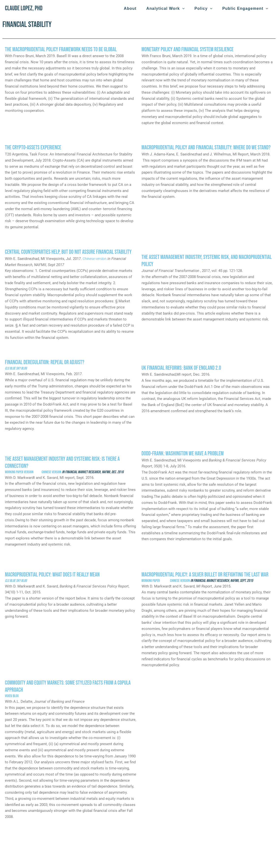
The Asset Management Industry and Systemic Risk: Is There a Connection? (65, 462)
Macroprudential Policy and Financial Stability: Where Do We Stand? (201, 151)
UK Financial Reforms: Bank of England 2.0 (183, 368)
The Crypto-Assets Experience (34, 147)
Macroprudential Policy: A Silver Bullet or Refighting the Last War (203, 578)
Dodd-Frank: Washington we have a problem (184, 453)
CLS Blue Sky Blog (16, 368)
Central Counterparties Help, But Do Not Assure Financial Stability (71, 252)
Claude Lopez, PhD (24, 8)
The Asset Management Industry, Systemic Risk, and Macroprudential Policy (192, 261)
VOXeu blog (12, 703)
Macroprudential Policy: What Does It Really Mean (54, 575)
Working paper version (20, 472)
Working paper (156, 588)
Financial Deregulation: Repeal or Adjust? (46, 362)
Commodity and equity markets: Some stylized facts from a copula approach (70, 693)
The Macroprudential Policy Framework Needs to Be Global (63, 49)
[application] (187, 9)
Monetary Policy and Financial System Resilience (189, 49)
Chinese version (96, 259)
